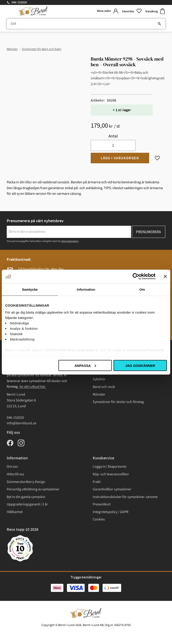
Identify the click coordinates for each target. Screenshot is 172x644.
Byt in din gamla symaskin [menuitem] (26, 497)
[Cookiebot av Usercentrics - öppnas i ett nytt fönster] (136, 276)
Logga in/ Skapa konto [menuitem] (110, 467)
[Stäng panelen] (165, 276)
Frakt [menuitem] (97, 482)
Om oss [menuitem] (12, 467)
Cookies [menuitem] (99, 519)
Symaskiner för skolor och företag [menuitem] (118, 402)
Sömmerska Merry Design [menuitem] (26, 482)
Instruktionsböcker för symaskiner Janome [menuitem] (125, 497)
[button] (132, 11)
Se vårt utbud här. (33, 387)
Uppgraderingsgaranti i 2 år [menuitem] (27, 504)
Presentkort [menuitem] (102, 504)
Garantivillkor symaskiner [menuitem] (112, 489)
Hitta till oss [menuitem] (15, 474)
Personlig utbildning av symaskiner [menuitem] (33, 489)
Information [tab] (86, 289)
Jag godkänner (140, 365)
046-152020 (19, 2)
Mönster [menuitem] (99, 394)
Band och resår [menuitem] (104, 387)
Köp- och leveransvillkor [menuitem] (111, 474)
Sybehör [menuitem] (99, 379)
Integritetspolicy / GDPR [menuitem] (111, 512)
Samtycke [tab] (30, 289)
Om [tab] (142, 289)
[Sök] (159, 24)
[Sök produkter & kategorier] (86, 24)
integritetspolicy (70, 241)
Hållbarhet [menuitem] (15, 512)
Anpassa (85, 365)
